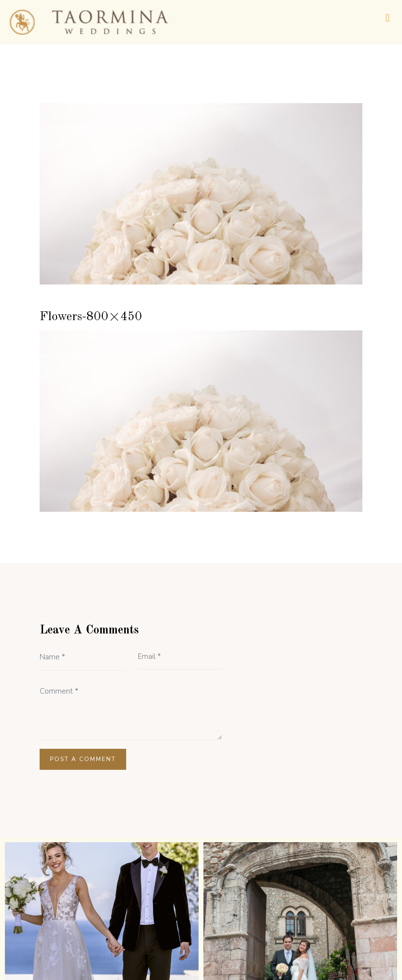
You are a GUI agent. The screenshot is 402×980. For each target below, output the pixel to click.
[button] (388, 18)
